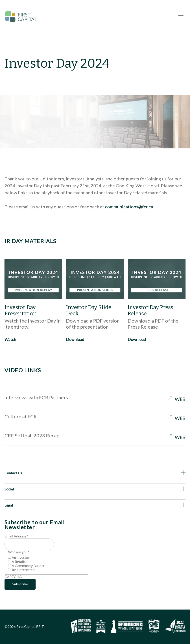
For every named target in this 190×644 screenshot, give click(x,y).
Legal (9, 505)
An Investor (21, 557)
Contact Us (13, 473)
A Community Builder (28, 566)
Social (9, 489)
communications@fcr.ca (129, 207)
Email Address (16, 536)
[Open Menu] (181, 17)
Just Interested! (24, 570)
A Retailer (19, 562)
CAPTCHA (13, 577)
